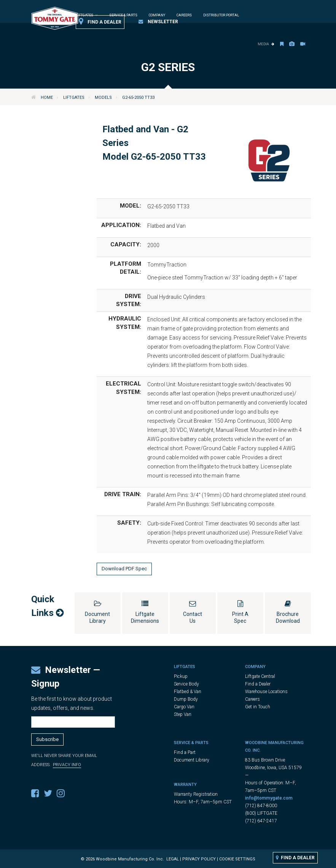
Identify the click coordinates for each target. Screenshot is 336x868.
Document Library (192, 760)
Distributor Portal (221, 15)
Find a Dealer (100, 22)
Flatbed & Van (188, 692)
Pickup (181, 676)
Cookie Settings (237, 859)
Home (47, 98)
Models (103, 98)
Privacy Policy (199, 859)
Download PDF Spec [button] (124, 569)
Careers (184, 15)
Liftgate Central (260, 676)
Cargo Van (184, 707)
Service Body (186, 684)
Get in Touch (258, 707)
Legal (173, 859)
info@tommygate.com (269, 798)
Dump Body (186, 699)
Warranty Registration (196, 794)
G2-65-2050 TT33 (138, 98)
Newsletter (158, 22)
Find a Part (185, 752)
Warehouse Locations (266, 692)
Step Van (183, 714)
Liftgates (74, 98)
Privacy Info (67, 765)
